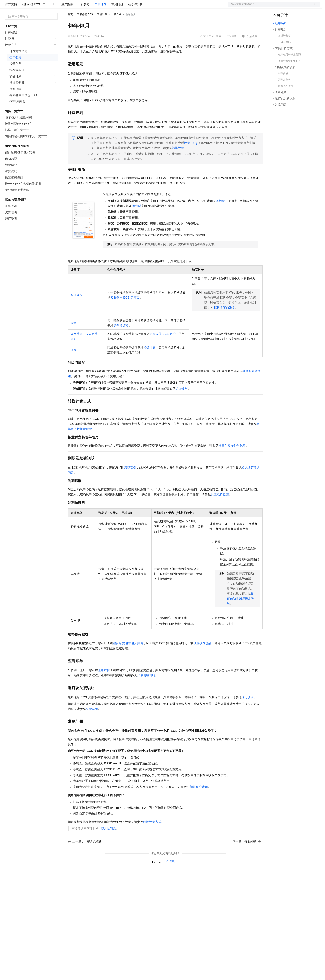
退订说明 (248, 711)
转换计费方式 (181, 161)
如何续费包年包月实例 (128, 657)
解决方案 (67, 7)
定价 (90, 7)
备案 (277, 7)
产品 (54, 7)
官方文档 (11, 18)
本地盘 (220, 214)
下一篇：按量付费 (247, 855)
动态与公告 (135, 18)
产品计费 (100, 18)
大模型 (43, 7)
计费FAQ (190, 156)
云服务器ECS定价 (163, 347)
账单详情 (104, 684)
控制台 (288, 7)
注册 (298, 7)
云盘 (74, 336)
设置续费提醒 (220, 508)
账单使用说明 (146, 689)
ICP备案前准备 (225, 321)
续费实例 (130, 481)
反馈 (170, 875)
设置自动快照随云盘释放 (240, 612)
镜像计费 (150, 361)
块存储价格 (121, 339)
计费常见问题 (107, 842)
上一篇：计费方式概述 (85, 855)
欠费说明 (92, 722)
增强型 (136, 219)
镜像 (74, 363)
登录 (313, 7)
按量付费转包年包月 (232, 459)
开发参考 (84, 18)
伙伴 (113, 7)
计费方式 (116, 28)
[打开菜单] (7, 7)
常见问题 (117, 18)
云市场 (102, 7)
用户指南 (67, 18)
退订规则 (182, 402)
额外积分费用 (199, 800)
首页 (70, 28)
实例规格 (77, 308)
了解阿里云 (138, 7)
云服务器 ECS (31, 18)
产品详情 (231, 50)
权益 (80, 7)
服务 (123, 7)
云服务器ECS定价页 (125, 311)
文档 (269, 7)
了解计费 (102, 28)
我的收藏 (252, 50)
